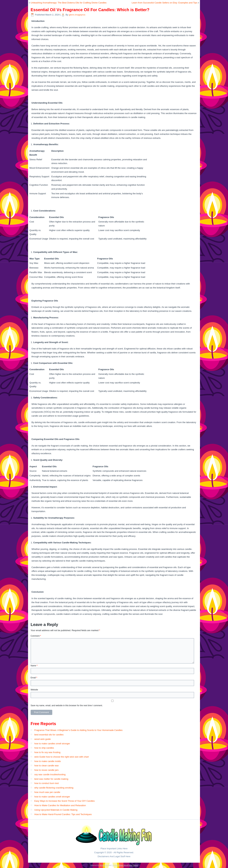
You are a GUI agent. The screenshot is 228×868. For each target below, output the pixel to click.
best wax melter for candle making (51, 779)
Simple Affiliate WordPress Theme (125, 865)
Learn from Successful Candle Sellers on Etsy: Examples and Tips (165, 3)
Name (34, 666)
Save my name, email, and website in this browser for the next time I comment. (67, 705)
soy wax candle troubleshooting (50, 774)
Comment (36, 636)
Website (34, 690)
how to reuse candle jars (47, 770)
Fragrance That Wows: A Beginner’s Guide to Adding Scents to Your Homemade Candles (78, 730)
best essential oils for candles (49, 735)
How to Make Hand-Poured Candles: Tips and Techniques (63, 814)
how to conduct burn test (47, 783)
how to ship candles (44, 748)
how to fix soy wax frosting (47, 752)
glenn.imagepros (77, 15)
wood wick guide (43, 739)
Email (34, 678)
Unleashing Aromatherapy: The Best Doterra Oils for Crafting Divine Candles (69, 3)
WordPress (104, 865)
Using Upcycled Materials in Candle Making (56, 810)
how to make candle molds (48, 761)
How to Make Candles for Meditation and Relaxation (60, 805)
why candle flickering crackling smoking (54, 788)
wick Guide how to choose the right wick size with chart (62, 757)
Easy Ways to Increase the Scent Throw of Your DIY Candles (65, 801)
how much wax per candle (47, 792)
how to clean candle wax (47, 766)
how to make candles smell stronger (52, 744)
